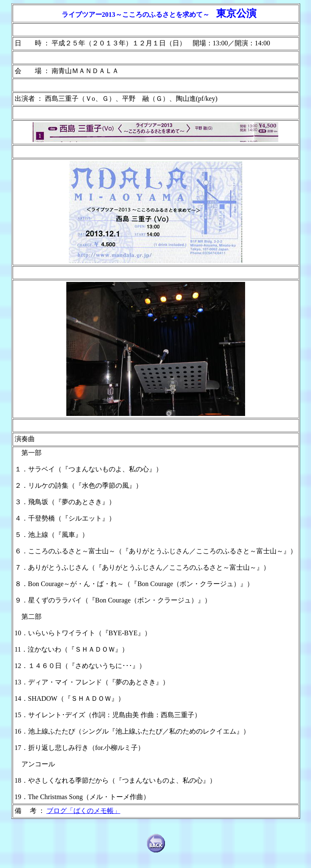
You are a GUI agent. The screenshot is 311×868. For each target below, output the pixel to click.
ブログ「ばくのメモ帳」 (84, 811)
